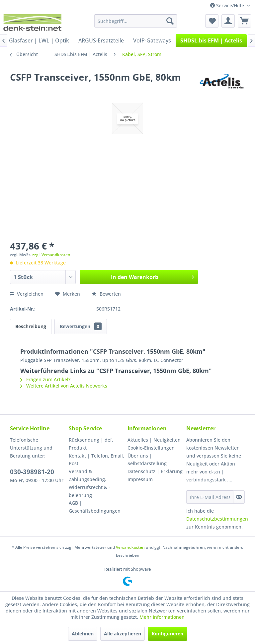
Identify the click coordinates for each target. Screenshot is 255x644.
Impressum (140, 479)
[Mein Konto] (228, 21)
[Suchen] (170, 21)
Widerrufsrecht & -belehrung (89, 491)
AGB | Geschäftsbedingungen (95, 507)
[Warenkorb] (244, 21)
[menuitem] (136, 21)
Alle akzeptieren (123, 634)
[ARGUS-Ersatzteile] (101, 40)
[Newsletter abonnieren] (239, 497)
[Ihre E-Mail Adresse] (210, 497)
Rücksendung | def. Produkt (91, 444)
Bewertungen (81, 326)
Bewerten (106, 294)
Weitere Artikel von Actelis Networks (64, 386)
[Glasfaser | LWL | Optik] (39, 40)
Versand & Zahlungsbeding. (87, 475)
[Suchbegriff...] (136, 21)
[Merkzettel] (212, 21)
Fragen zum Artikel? (45, 379)
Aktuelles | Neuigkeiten (154, 440)
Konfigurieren (168, 634)
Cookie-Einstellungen (151, 448)
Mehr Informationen (162, 617)
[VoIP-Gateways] (152, 40)
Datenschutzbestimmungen (217, 519)
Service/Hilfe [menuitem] (228, 5)
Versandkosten (130, 547)
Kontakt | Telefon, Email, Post (96, 460)
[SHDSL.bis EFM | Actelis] (211, 40)
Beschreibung (31, 326)
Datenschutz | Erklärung (155, 471)
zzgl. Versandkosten (51, 255)
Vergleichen (27, 294)
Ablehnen (83, 634)
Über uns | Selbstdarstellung (147, 460)
